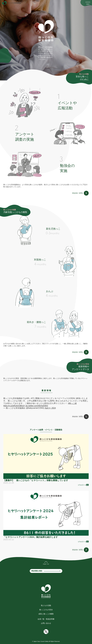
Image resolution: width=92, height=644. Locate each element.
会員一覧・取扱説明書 (46, 619)
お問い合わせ (46, 623)
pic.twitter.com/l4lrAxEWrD (37, 406)
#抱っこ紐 (72, 403)
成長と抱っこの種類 (46, 614)
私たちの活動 (46, 605)
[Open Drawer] (88, 2)
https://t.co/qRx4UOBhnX (14, 406)
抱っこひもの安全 (46, 610)
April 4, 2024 (50, 408)
